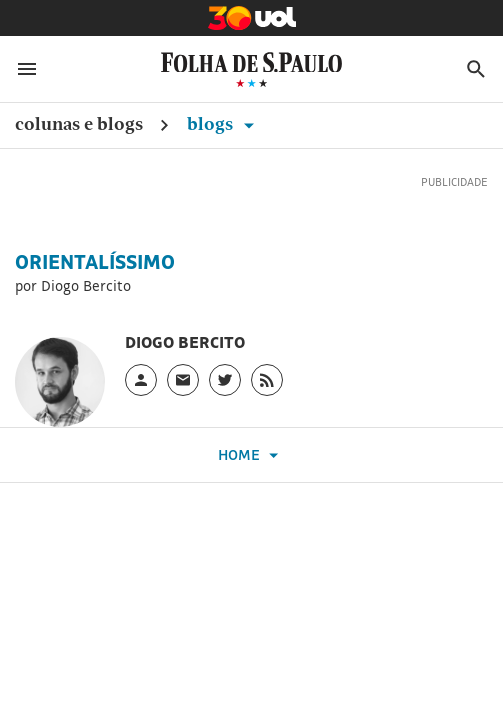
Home (251, 455)
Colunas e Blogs (79, 123)
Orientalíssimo (95, 262)
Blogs (224, 123)
